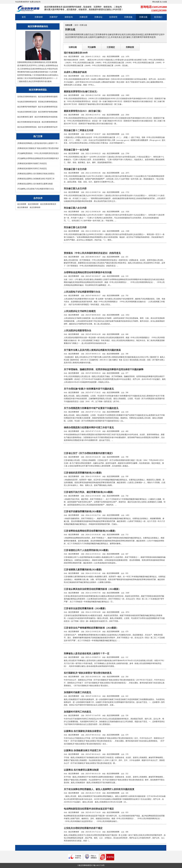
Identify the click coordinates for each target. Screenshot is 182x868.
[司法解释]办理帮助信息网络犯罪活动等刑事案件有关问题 (40, 158)
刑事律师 (39, 17)
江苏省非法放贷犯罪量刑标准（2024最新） (85, 608)
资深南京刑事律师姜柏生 (48, 102)
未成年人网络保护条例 (75, 72)
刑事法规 (143, 17)
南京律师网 (22, 204)
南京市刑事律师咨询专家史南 (29, 122)
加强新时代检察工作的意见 (77, 692)
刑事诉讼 (98, 17)
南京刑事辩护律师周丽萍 (27, 107)
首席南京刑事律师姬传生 (27, 97)
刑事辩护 (54, 17)
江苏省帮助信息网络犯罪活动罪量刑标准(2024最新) (90, 531)
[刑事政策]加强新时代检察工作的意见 (32, 164)
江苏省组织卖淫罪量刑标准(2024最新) (83, 473)
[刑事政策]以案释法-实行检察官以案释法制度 (35, 184)
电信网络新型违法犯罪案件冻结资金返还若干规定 (89, 809)
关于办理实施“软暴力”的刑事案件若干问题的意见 (89, 389)
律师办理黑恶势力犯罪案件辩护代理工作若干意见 (89, 428)
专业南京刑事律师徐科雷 (27, 102)
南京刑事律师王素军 (25, 117)
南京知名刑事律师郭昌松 (27, 127)
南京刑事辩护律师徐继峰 (48, 112)
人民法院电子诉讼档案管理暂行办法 (82, 292)
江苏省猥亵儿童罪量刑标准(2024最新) (83, 570)
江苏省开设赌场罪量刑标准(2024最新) (83, 511)
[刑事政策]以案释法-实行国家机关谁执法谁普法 (36, 174)
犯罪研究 (113, 17)
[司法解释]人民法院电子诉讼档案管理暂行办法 (36, 189)
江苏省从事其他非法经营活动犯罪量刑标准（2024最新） (92, 589)
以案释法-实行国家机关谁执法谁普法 (82, 731)
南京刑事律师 (33, 204)
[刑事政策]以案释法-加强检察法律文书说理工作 (36, 179)
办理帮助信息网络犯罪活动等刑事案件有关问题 (88, 272)
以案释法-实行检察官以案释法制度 (81, 770)
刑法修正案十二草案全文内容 (79, 130)
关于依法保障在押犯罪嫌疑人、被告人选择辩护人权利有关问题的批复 (99, 789)
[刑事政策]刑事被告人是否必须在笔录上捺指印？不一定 (39, 143)
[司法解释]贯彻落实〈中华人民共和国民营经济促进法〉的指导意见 (44, 153)
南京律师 (36, 69)
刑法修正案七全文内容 (75, 227)
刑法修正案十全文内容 (75, 169)
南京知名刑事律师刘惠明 (48, 97)
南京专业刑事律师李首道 (48, 107)
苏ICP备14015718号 (97, 865)
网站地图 (156, 2)
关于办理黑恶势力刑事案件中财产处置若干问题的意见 (91, 408)
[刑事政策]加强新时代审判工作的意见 (32, 169)
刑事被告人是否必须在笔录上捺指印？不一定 (87, 654)
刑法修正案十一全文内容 (76, 150)
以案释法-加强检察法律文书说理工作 (82, 751)
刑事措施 (128, 17)
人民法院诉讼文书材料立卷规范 (80, 311)
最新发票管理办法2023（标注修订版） (83, 111)
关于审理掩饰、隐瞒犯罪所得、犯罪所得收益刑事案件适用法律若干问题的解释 (104, 369)
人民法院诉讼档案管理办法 (77, 331)
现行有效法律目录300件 (76, 53)
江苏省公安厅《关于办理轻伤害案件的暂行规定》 (89, 453)
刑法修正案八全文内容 (75, 208)
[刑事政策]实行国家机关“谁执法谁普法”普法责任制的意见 (40, 148)
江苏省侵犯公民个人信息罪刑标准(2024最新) (86, 550)
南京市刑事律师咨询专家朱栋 (46, 117)
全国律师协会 (51, 66)
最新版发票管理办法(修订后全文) (81, 92)
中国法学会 (51, 69)
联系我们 (158, 17)
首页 (24, 17)
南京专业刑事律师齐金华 (48, 127)
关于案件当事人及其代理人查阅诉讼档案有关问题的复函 (92, 350)
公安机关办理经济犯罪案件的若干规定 (83, 828)
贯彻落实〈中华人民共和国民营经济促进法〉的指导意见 (92, 253)
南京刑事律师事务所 (50, 122)
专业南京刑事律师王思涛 (27, 112)
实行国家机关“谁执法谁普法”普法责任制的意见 (88, 673)
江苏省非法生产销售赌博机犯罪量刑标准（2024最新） (91, 628)
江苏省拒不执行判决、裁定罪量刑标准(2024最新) (88, 492)
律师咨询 (69, 17)
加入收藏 (163, 2)
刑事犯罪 (84, 17)
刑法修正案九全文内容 (75, 189)
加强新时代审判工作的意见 (77, 712)
